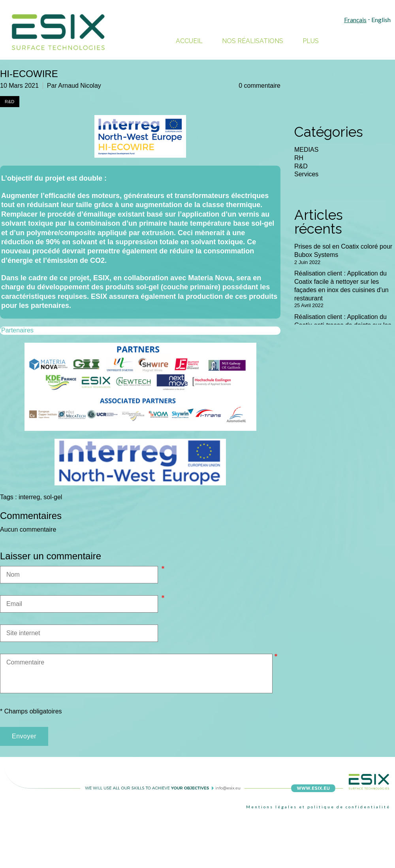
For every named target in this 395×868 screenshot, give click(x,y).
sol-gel (53, 497)
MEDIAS (306, 150)
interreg (29, 497)
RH (299, 158)
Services (306, 174)
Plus (311, 41)
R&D (301, 166)
